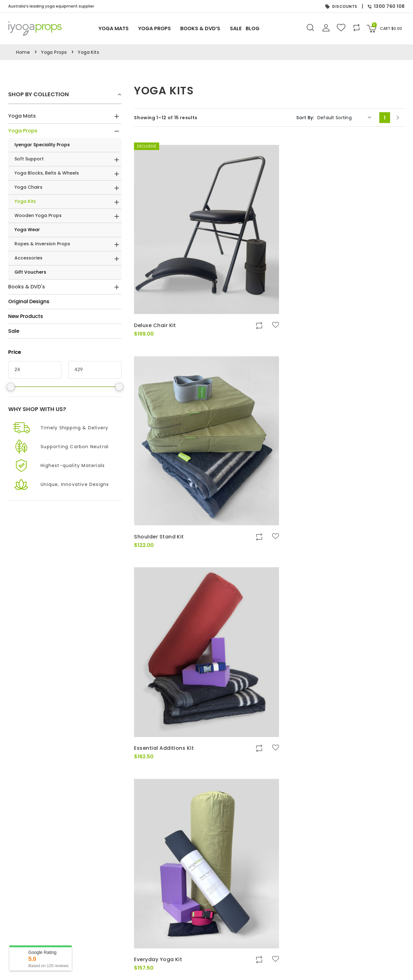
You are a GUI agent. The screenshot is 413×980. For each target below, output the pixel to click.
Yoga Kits (25, 201)
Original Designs (29, 301)
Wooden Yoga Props (38, 215)
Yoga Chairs (28, 187)
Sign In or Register (278, 945)
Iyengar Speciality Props (42, 145)
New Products (26, 316)
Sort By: (305, 118)
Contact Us (134, 960)
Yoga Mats (111, 29)
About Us (132, 945)
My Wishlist (270, 960)
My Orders (270, 952)
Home (23, 52)
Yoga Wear (27, 230)
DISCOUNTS (341, 6)
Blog (262, 29)
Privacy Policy (137, 952)
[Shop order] (344, 118)
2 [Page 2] (270, 739)
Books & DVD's (27, 287)
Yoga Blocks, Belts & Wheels (47, 173)
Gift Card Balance (278, 968)
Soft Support (29, 159)
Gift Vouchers (30, 272)
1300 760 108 (386, 6)
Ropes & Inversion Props (42, 244)
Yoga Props (155, 29)
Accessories (28, 258)
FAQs (128, 975)
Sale (243, 29)
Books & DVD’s (204, 29)
